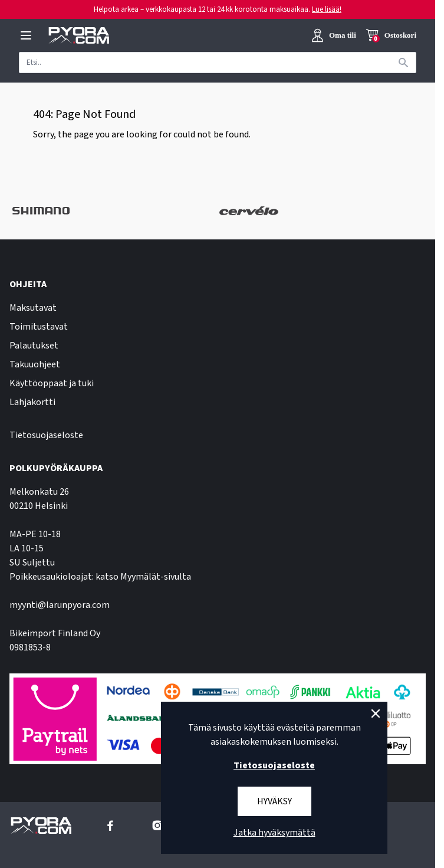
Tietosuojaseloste (46, 435)
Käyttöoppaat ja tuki (52, 383)
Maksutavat (33, 308)
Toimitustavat (39, 327)
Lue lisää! (327, 9)
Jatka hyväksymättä (274, 833)
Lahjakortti (32, 402)
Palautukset (34, 346)
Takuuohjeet (35, 364)
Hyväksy (274, 801)
